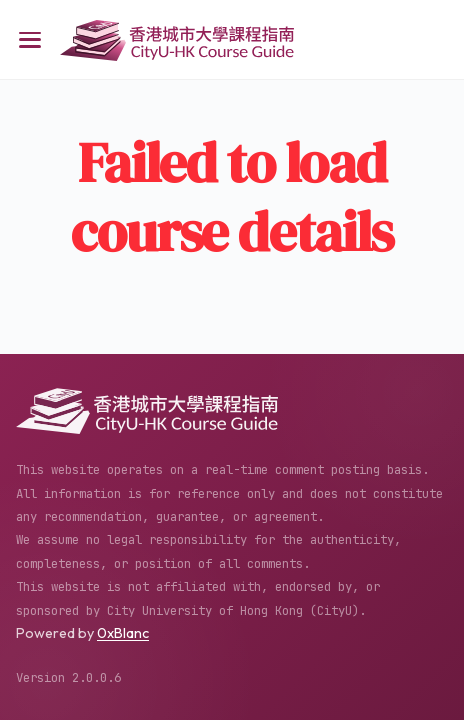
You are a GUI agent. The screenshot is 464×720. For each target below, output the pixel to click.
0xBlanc (123, 633)
